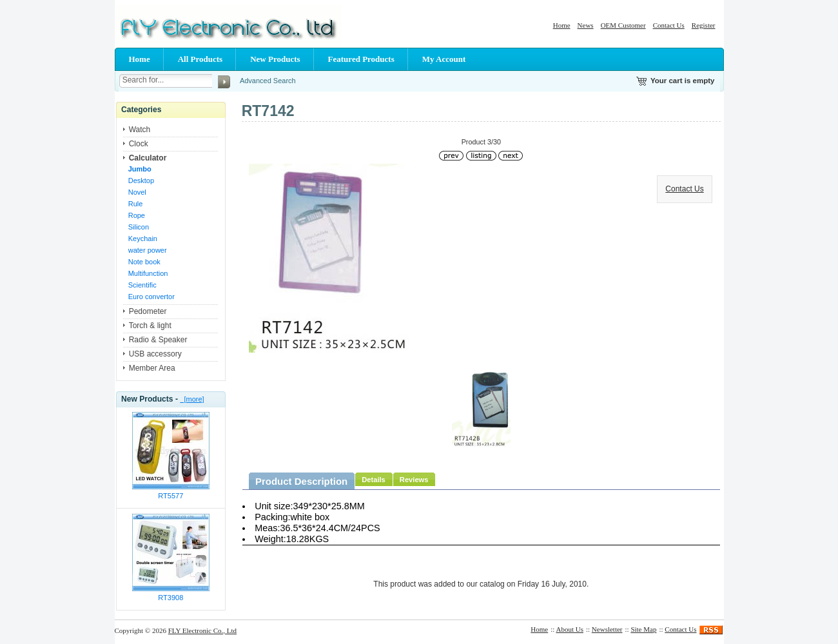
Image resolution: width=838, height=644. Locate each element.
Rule (136, 204)
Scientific (142, 285)
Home (562, 25)
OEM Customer (623, 25)
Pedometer (148, 311)
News (586, 25)
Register (704, 25)
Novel (137, 192)
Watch (140, 130)
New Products (275, 59)
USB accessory (155, 354)
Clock (139, 144)
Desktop (141, 181)
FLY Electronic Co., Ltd (202, 630)
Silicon (139, 227)
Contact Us (669, 25)
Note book (144, 262)
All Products (200, 59)
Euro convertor (151, 297)
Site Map (643, 629)
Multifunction (148, 273)
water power (148, 250)
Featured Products (361, 59)
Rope (137, 215)
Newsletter (607, 629)
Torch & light (150, 326)
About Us (570, 629)
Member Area (152, 368)
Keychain (143, 239)
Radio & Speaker (158, 340)
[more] (192, 399)
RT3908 (171, 598)
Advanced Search (268, 81)
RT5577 (171, 496)
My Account (444, 59)
